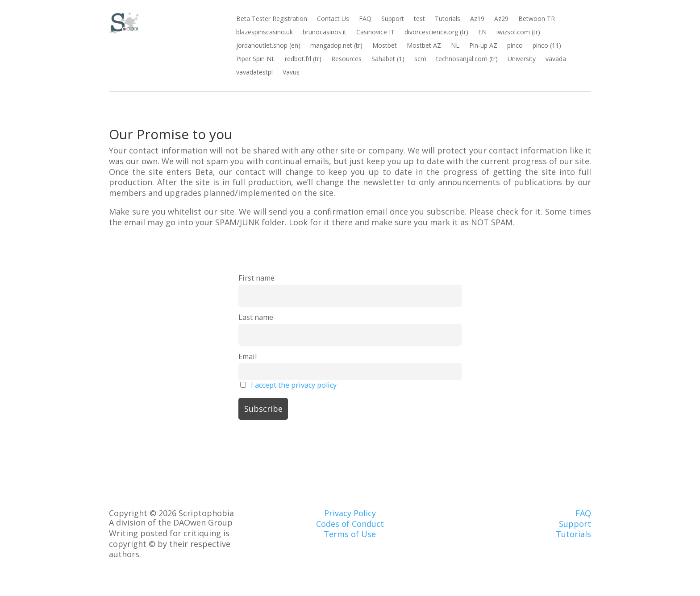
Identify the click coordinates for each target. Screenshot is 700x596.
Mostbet (385, 46)
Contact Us (333, 19)
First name (256, 278)
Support (393, 19)
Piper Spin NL (256, 59)
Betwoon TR (537, 19)
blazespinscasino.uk (265, 33)
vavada (556, 59)
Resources (346, 59)
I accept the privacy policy (294, 385)
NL (455, 46)
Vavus (291, 73)
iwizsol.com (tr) (518, 33)
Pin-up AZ (483, 46)
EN (482, 33)
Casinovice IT (375, 33)
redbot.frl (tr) (303, 59)
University (522, 59)
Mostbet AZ (424, 46)
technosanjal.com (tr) (467, 59)
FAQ (365, 19)
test (419, 19)
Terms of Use (350, 534)
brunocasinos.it (325, 33)
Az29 (501, 19)
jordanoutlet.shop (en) (268, 46)
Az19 (477, 19)
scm (420, 59)
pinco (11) (547, 46)
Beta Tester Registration (272, 19)
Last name (256, 317)
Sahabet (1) (388, 59)
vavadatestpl (254, 73)
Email (248, 356)
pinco (515, 46)
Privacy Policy (350, 513)
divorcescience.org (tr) (436, 33)
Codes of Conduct (350, 524)
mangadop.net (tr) (336, 46)
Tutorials (448, 19)
